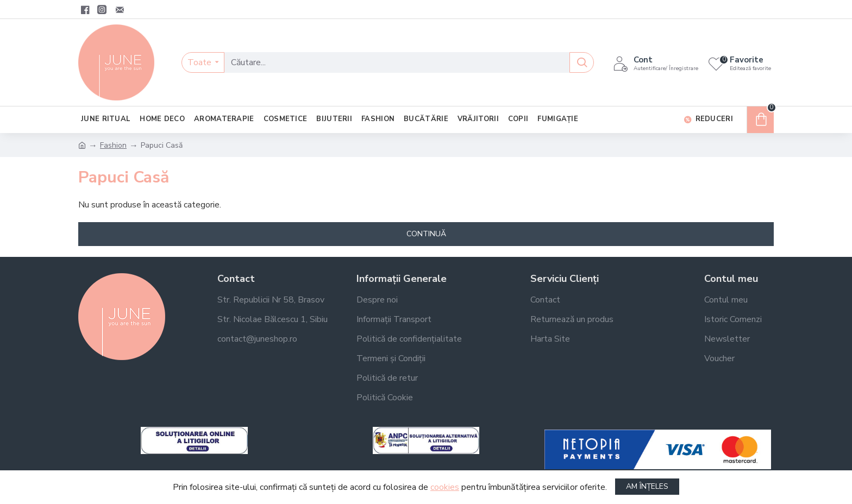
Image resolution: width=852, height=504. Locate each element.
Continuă (426, 234)
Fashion (113, 145)
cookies (445, 488)
